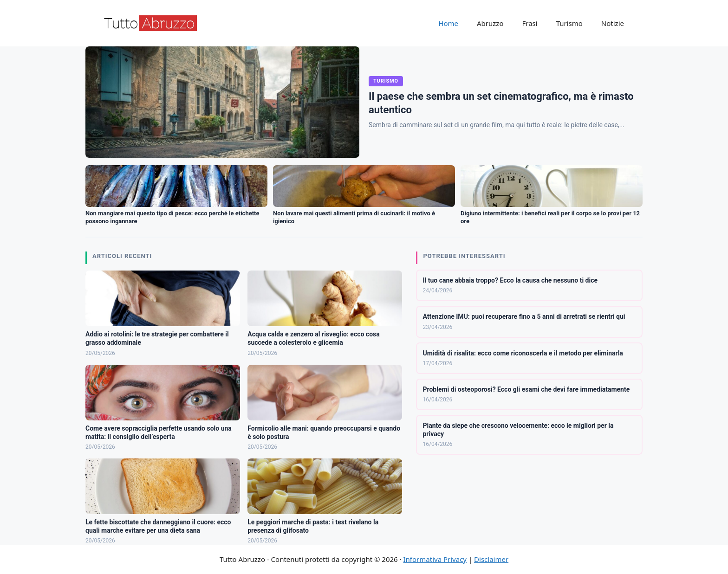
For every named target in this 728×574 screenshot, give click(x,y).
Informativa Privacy (435, 559)
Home (448, 23)
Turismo (569, 23)
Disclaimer (491, 559)
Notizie (613, 23)
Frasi (530, 23)
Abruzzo (490, 23)
